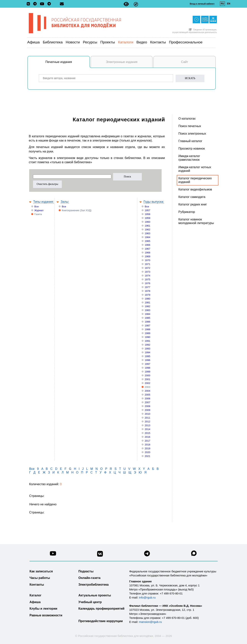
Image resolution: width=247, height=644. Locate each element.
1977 (147, 287)
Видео (142, 42)
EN (229, 4)
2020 (147, 452)
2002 (147, 383)
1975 (147, 279)
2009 (147, 410)
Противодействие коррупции (101, 621)
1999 (147, 372)
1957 (147, 210)
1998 (147, 368)
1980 (147, 299)
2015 (147, 433)
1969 (147, 256)
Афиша (33, 42)
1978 (147, 291)
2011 (147, 418)
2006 (147, 399)
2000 (147, 375)
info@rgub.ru (147, 597)
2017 (147, 441)
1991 (147, 341)
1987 (147, 326)
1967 (147, 249)
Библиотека (53, 42)
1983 (147, 310)
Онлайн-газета (90, 578)
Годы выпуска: (154, 202)
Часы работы (40, 578)
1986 (147, 322)
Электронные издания (122, 62)
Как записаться (41, 571)
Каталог (36, 595)
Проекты (108, 42)
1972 (147, 268)
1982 (147, 306)
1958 (147, 214)
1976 (147, 283)
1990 (147, 337)
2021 (147, 456)
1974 (147, 276)
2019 (147, 448)
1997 (147, 364)
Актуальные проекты (95, 595)
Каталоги (126, 42)
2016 (147, 437)
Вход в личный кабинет (202, 4)
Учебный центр (90, 602)
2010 (147, 414)
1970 (147, 260)
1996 (147, 360)
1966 (147, 245)
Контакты (158, 42)
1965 (147, 241)
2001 (147, 379)
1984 (147, 314)
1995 (147, 356)
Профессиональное (186, 42)
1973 (147, 272)
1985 (147, 318)
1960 (147, 222)
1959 (147, 218)
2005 (147, 395)
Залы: (65, 202)
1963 (147, 233)
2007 (147, 402)
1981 (147, 303)
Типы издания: (44, 202)
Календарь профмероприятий (102, 609)
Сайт (185, 62)
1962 (147, 230)
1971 (147, 264)
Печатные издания (68, 64)
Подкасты (86, 571)
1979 (147, 295)
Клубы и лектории (43, 609)
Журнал (39, 210)
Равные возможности (46, 615)
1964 (147, 237)
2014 (147, 429)
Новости (73, 42)
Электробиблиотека (94, 585)
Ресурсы (90, 42)
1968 (147, 253)
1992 (147, 345)
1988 (147, 329)
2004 (147, 391)
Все (36, 207)
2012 (147, 422)
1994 (147, 352)
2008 (147, 406)
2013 (147, 425)
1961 (147, 226)
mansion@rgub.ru (150, 622)
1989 (147, 333)
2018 (147, 445)
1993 (147, 349)
